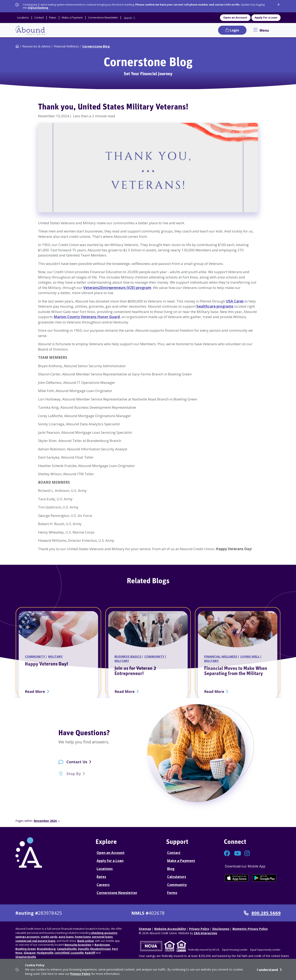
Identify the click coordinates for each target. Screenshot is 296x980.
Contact (174, 853)
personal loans (102, 937)
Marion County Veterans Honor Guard (87, 317)
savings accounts (27, 937)
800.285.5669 (262, 913)
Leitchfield (62, 953)
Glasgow (30, 953)
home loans (83, 937)
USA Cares (235, 301)
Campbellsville (67, 949)
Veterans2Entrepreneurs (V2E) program (117, 288)
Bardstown (102, 945)
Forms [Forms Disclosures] (172, 893)
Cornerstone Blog (96, 46)
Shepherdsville (26, 957)
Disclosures (221, 929)
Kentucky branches (78, 945)
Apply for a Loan (266, 17)
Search (128, 18)
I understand (267, 970)
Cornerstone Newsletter (117, 893)
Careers (103, 885)
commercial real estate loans (35, 941)
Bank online (86, 941)
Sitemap (145, 929)
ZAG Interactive (205, 933)
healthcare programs (215, 306)
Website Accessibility (170, 929)
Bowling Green (26, 949)
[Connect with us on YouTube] (237, 854)
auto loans (66, 937)
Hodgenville (45, 953)
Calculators (177, 877)
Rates (101, 877)
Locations (105, 869)
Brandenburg (46, 949)
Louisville (77, 953)
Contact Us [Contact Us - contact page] (77, 766)
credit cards (49, 937)
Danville (83, 949)
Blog (171, 869)
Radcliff (90, 953)
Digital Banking (38, 8)
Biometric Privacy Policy (250, 929)
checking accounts (104, 933)
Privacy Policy (80, 974)
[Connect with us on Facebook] (227, 854)
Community (177, 885)
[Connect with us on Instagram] (247, 854)
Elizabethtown (101, 949)
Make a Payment (181, 861)
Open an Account (235, 17)
